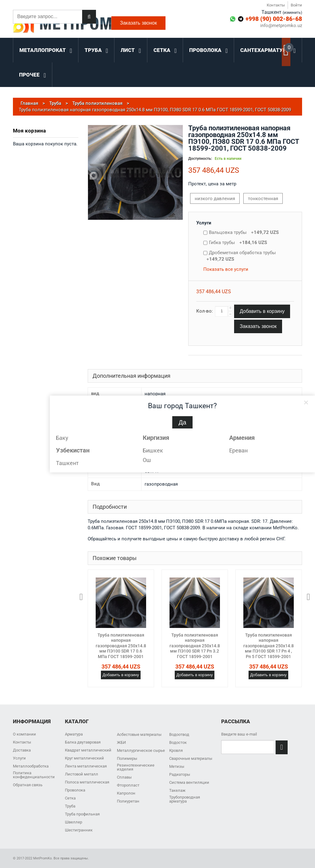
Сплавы (124, 777)
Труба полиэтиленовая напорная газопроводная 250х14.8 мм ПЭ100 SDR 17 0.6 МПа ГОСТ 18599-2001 (121, 646)
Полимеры (127, 758)
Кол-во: (205, 311)
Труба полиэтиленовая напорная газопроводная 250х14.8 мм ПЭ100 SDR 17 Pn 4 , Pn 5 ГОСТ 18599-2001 (269, 646)
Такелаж (177, 790)
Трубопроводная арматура (185, 799)
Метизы (177, 766)
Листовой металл (82, 774)
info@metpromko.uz (281, 26)
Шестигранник (79, 830)
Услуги (204, 223)
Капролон (126, 793)
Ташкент (67, 463)
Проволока (75, 790)
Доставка (22, 750)
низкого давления (215, 199)
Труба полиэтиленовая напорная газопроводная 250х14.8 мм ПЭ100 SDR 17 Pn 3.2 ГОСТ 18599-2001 (195, 646)
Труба (70, 806)
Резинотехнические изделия (136, 767)
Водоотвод (179, 734)
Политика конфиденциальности (34, 775)
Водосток (178, 742)
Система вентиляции (189, 782)
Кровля (176, 750)
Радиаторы (180, 774)
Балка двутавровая (83, 742)
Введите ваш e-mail (239, 734)
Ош (147, 460)
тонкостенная (263, 199)
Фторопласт (128, 785)
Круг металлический (84, 758)
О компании (24, 734)
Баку (62, 438)
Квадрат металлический (88, 750)
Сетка (70, 798)
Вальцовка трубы (244, 232)
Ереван (238, 450)
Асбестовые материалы (139, 734)
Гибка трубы (238, 243)
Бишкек (153, 450)
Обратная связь (28, 785)
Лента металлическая (86, 766)
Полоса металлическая (87, 782)
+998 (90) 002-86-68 (274, 19)
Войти (296, 5)
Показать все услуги (226, 269)
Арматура (74, 734)
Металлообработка (31, 766)
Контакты (276, 5)
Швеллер (74, 822)
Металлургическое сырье (141, 750)
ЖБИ (121, 742)
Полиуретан (128, 801)
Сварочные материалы (191, 758)
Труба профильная (82, 814)
